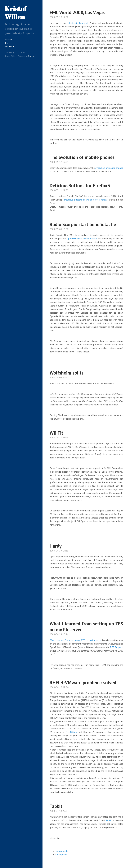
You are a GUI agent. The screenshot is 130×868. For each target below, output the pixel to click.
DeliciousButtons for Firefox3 (80, 185)
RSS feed (9, 47)
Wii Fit (56, 433)
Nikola (31, 56)
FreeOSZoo (71, 732)
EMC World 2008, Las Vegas (77, 12)
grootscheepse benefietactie (82, 238)
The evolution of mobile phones (82, 157)
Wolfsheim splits (66, 373)
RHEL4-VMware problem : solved (83, 683)
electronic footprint (78, 23)
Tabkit (56, 806)
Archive (8, 39)
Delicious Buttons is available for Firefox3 (86, 200)
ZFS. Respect (116, 647)
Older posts (61, 854)
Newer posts (62, 851)
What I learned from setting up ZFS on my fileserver (86, 627)
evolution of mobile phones (109, 168)
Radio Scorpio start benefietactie (83, 224)
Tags (7, 43)
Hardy (56, 546)
